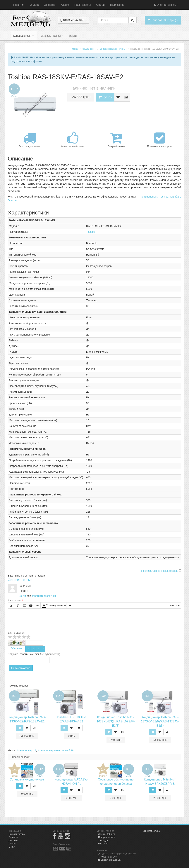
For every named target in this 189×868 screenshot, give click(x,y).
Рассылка (103, 844)
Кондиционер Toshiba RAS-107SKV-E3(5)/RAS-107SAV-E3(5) (116, 721)
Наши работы (83, 5)
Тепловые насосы (51, 36)
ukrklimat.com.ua (151, 831)
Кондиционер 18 (26, 750)
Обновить (17, 648)
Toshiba (91, 232)
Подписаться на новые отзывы (160, 571)
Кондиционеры (24, 36)
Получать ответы (18, 654)
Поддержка (117, 5)
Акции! (65, 5)
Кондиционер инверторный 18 (55, 750)
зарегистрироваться (44, 596)
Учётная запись (166, 5)
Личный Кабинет (107, 834)
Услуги (73, 36)
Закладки (103, 841)
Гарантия (19, 5)
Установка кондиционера (27, 779)
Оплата (34, 5)
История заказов (107, 837)
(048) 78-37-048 (107, 857)
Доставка (50, 5)
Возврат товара (17, 834)
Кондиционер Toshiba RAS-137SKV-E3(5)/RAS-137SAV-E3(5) (160, 721)
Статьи (100, 5)
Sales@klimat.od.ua (109, 860)
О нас (12, 847)
